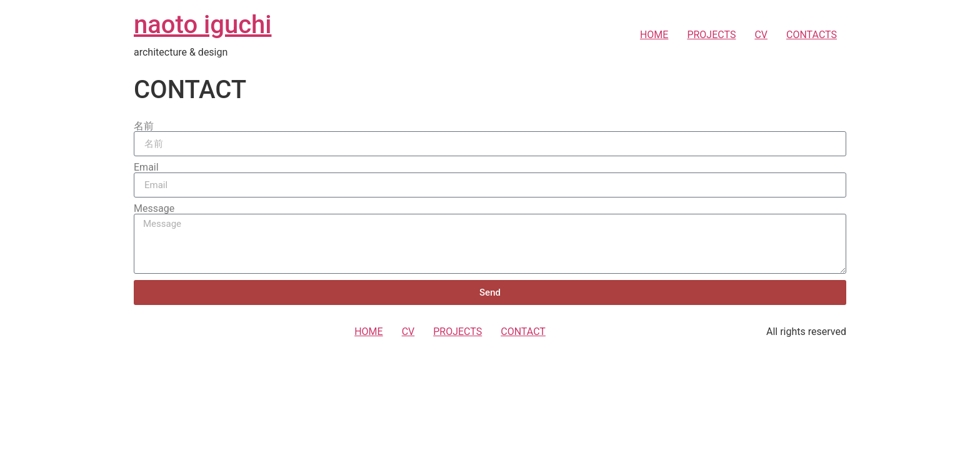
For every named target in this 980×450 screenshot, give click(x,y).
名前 (144, 126)
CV (761, 35)
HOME (654, 35)
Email (146, 167)
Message (154, 209)
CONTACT (523, 332)
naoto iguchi (202, 25)
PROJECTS (711, 35)
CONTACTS (812, 35)
